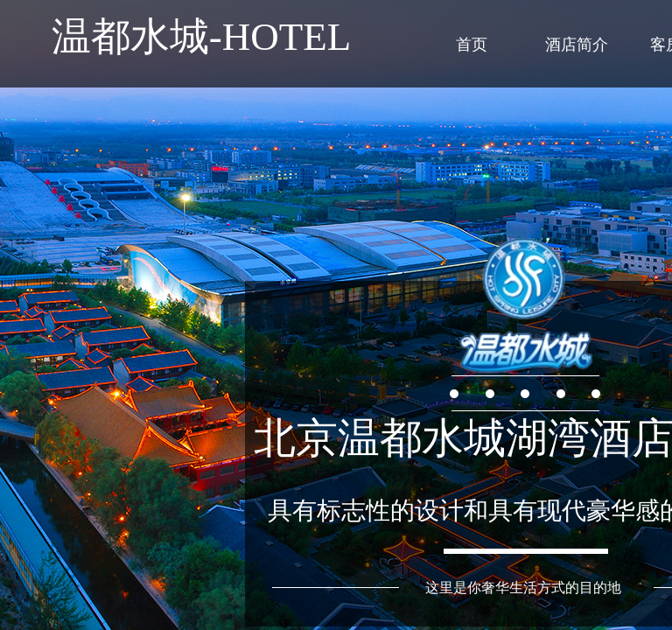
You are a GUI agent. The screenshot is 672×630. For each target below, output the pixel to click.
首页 (472, 45)
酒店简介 (577, 45)
